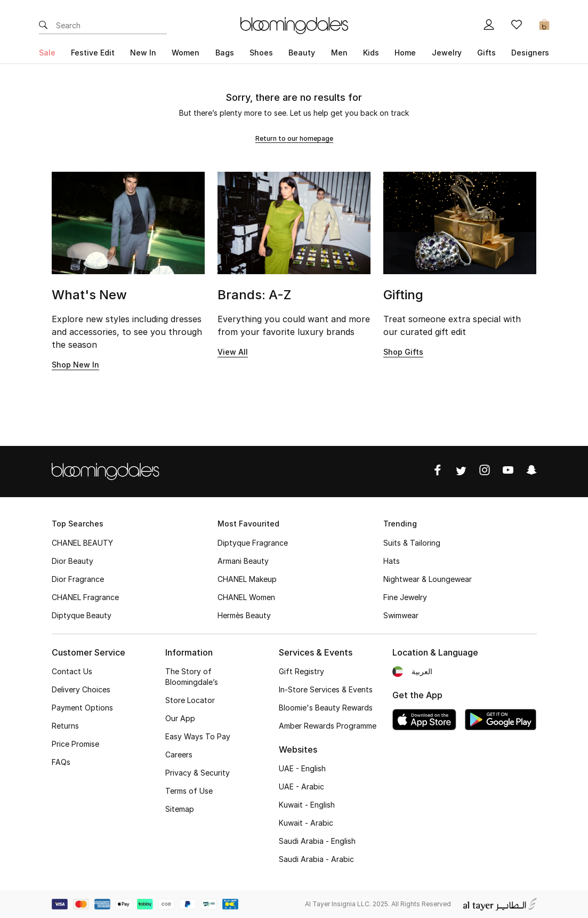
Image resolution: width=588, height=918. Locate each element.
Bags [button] (225, 53)
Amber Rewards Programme (328, 726)
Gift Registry (301, 671)
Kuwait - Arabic (306, 823)
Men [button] (339, 53)
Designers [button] (530, 53)
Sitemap (180, 809)
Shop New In (75, 365)
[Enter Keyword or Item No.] (111, 26)
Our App (180, 718)
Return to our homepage (294, 138)
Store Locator (190, 700)
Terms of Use (189, 791)
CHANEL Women (246, 597)
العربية (422, 671)
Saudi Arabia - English (317, 841)
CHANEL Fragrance (85, 597)
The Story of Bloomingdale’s (192, 677)
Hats (392, 561)
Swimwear (401, 615)
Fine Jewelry (405, 597)
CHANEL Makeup (247, 579)
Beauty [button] (302, 53)
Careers (179, 755)
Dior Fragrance (78, 579)
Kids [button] (371, 53)
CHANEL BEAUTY (82, 543)
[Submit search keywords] (43, 26)
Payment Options (82, 708)
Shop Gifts (403, 352)
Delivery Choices (81, 689)
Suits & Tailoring (412, 543)
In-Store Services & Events (326, 689)
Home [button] (405, 53)
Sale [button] (47, 53)
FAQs (61, 762)
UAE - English (302, 768)
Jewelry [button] (447, 53)
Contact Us (72, 671)
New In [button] (143, 53)
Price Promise (75, 744)
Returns (65, 726)
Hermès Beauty (244, 615)
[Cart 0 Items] (544, 26)
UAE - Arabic (301, 787)
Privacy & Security (198, 773)
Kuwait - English (307, 805)
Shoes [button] (261, 53)
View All (233, 352)
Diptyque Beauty (82, 615)
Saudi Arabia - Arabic (316, 859)
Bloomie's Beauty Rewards (326, 708)
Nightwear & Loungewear (428, 579)
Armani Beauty (243, 561)
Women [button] (186, 53)
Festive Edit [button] (93, 53)
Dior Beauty (73, 561)
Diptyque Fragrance (253, 543)
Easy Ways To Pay (198, 736)
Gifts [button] (486, 53)
